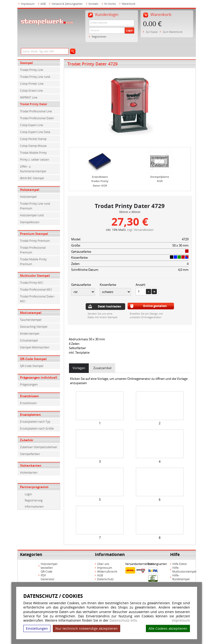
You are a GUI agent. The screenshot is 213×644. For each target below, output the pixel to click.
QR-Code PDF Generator (48, 575)
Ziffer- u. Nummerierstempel (33, 169)
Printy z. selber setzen (35, 159)
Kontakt (93, 4)
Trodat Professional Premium (33, 250)
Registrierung (34, 500)
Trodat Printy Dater (34, 104)
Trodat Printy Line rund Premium (35, 206)
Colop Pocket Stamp (33, 139)
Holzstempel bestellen (49, 566)
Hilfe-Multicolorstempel (184, 570)
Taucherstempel (31, 320)
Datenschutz (105, 579)
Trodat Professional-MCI (36, 289)
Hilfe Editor (180, 564)
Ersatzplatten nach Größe (37, 428)
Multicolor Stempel (35, 276)
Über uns (103, 564)
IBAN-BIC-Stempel (32, 178)
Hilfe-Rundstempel (181, 577)
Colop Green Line (31, 90)
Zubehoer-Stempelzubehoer (39, 447)
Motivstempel (31, 313)
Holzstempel (30, 190)
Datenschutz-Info (123, 620)
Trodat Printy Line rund (35, 77)
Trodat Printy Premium (35, 241)
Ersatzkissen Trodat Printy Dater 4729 (100, 181)
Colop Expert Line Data (35, 132)
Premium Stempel (34, 234)
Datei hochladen (109, 306)
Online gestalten (155, 306)
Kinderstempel (30, 333)
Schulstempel (29, 340)
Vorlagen (79, 368)
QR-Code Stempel (33, 359)
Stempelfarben (30, 454)
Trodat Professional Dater (37, 118)
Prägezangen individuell (39, 377)
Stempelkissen (30, 222)
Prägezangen (29, 384)
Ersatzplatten (30, 415)
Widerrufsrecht (107, 571)
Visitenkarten (31, 466)
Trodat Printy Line (32, 70)
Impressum (181, 620)
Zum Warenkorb (173, 32)
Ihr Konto (110, 4)
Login (129, 30)
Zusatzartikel (102, 368)
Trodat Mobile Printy (33, 153)
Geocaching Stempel (34, 327)
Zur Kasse (152, 32)
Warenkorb (129, 4)
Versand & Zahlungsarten (67, 4)
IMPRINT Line (29, 97)
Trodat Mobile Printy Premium (33, 262)
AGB (43, 4)
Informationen (34, 506)
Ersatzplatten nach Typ (35, 421)
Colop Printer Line (32, 84)
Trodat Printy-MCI (32, 282)
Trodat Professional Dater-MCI (37, 299)
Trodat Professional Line (36, 111)
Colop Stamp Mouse (33, 146)
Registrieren (99, 37)
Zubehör (27, 440)
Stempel (26, 63)
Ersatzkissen (30, 396)
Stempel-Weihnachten (35, 347)
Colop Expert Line (32, 125)
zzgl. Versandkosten (140, 230)
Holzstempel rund (32, 215)
